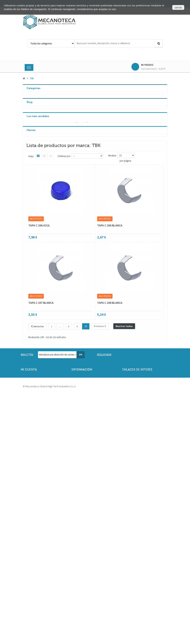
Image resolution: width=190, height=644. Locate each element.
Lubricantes (38, 153)
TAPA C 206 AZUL (39, 437)
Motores (36, 104)
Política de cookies (86, 620)
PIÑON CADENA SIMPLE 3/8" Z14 (67, 251)
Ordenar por (64, 368)
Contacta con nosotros (139, 600)
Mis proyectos (32, 620)
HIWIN (33, 330)
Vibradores (37, 128)
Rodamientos (39, 96)
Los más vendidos (38, 187)
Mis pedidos (31, 607)
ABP (32, 301)
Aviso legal (81, 607)
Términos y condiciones (88, 600)
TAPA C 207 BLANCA (41, 515)
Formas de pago (135, 613)
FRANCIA (34, 316)
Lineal (34, 137)
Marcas (31, 294)
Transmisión (38, 120)
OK (81, 567)
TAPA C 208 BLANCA (110, 515)
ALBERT (34, 309)
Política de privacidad (87, 613)
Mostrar (112, 368)
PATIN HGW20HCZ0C (60, 222)
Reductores (38, 112)
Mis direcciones (33, 613)
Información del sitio (137, 620)
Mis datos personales (36, 600)
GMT (32, 323)
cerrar (178, 8)
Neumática (37, 145)
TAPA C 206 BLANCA (110, 437)
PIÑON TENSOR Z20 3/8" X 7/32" (67, 194)
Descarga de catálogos (139, 607)
